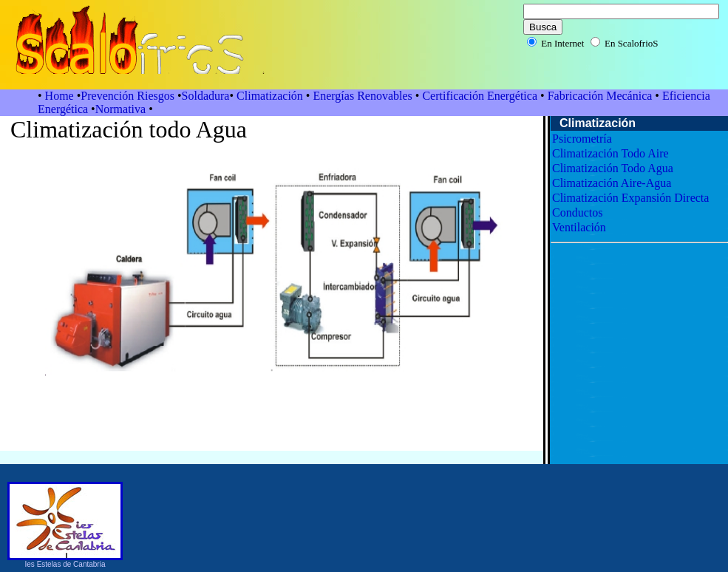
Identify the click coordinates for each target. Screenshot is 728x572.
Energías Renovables (364, 96)
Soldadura (206, 96)
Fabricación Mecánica (602, 96)
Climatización (270, 96)
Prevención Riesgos (129, 96)
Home (59, 96)
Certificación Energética (480, 96)
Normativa (122, 109)
